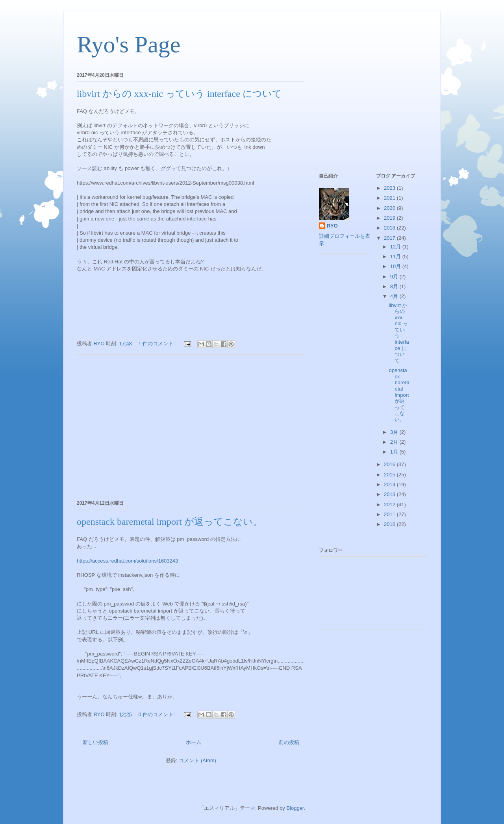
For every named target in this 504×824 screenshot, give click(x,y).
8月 (395, 286)
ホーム (194, 742)
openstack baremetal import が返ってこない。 (170, 522)
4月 (395, 296)
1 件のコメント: (157, 343)
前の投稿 (289, 742)
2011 (390, 514)
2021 (390, 198)
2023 (390, 188)
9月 (395, 277)
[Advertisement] (191, 426)
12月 (396, 247)
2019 (390, 218)
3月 (395, 432)
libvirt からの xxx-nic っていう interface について (179, 94)
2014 (390, 484)
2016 (390, 464)
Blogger (295, 808)
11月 (396, 256)
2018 (390, 228)
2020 (390, 208)
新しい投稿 (95, 742)
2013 (390, 494)
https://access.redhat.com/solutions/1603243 (127, 561)
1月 (395, 452)
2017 (390, 238)
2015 (390, 475)
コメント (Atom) (197, 760)
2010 (390, 524)
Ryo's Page (129, 44)
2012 (390, 505)
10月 (396, 266)
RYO (332, 226)
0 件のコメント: (157, 714)
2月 (395, 442)
